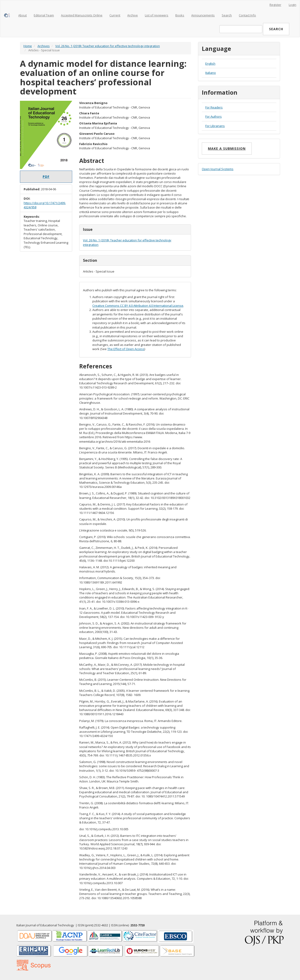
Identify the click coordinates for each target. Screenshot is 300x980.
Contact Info (247, 15)
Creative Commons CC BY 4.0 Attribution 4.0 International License (138, 306)
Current (115, 15)
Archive (133, 15)
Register (275, 5)
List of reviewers (157, 15)
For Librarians (215, 126)
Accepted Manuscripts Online (82, 15)
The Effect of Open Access (126, 349)
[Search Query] (241, 29)
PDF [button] (46, 177)
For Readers (214, 107)
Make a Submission (227, 148)
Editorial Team (44, 15)
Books (180, 15)
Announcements (203, 15)
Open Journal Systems (218, 169)
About (22, 15)
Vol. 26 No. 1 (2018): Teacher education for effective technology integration (108, 46)
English (210, 64)
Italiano (211, 73)
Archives (44, 46)
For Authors (214, 116)
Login (292, 5)
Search (227, 15)
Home (28, 46)
